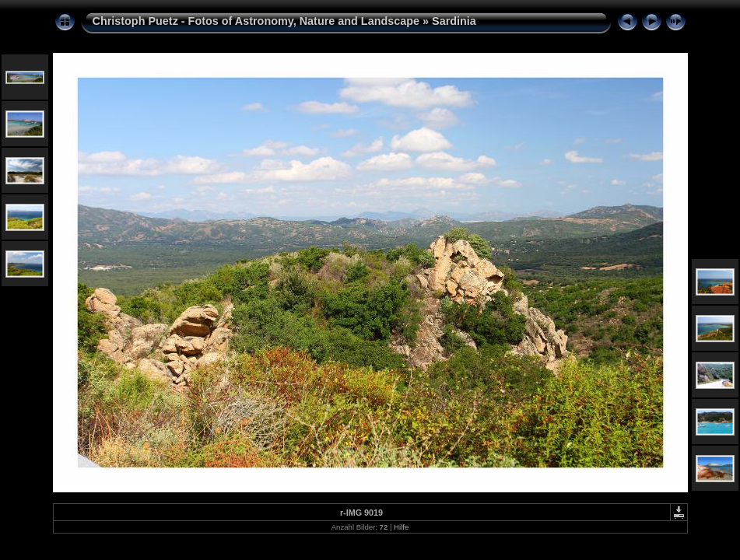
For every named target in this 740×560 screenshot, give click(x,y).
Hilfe (401, 527)
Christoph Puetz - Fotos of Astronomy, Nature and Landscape (256, 21)
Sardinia (454, 21)
